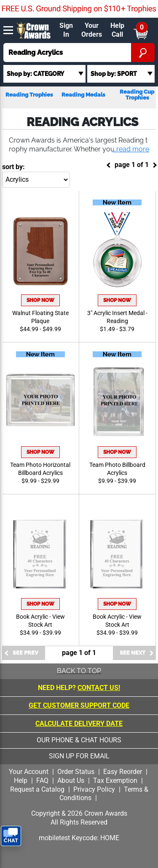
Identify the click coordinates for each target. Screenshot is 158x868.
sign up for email (79, 756)
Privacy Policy (94, 789)
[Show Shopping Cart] (141, 31)
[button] (130, 150)
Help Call (117, 30)
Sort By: (13, 167)
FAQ (42, 780)
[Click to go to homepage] (34, 30)
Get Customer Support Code (79, 705)
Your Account (29, 772)
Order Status (76, 772)
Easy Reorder (123, 772)
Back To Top (79, 671)
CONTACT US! (99, 688)
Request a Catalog (37, 789)
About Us (71, 780)
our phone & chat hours (79, 740)
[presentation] (79, 855)
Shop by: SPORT (114, 74)
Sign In (66, 30)
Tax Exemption (115, 780)
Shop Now (40, 300)
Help (21, 780)
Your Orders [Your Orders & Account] (92, 30)
